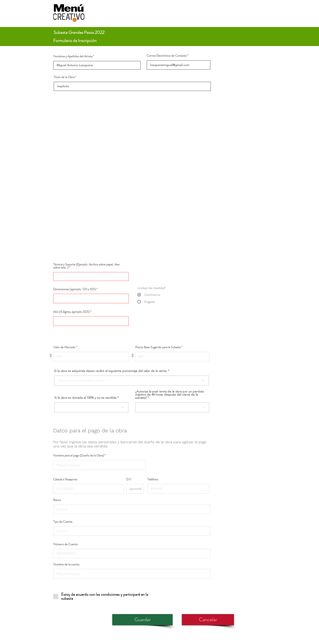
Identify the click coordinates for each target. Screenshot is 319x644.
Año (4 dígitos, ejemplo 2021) (71, 312)
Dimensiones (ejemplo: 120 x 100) (75, 289)
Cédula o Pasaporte (65, 479)
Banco (57, 500)
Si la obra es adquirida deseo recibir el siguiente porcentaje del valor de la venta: (111, 371)
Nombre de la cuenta (66, 564)
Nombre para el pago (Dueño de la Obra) (79, 455)
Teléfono (153, 479)
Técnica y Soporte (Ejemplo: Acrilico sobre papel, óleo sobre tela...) (86, 266)
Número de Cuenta (65, 544)
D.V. (129, 479)
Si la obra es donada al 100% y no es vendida (85, 398)
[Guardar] (142, 620)
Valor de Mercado (64, 347)
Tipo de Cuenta (63, 522)
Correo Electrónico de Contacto (167, 56)
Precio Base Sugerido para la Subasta (158, 347)
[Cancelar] (208, 620)
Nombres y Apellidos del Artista (73, 56)
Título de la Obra (64, 77)
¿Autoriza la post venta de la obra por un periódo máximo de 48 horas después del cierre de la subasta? (169, 395)
